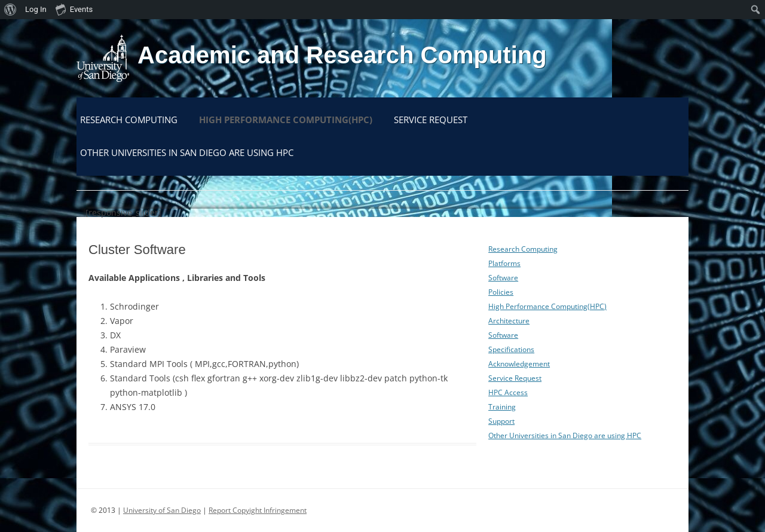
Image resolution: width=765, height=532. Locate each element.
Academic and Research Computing (342, 55)
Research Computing (129, 120)
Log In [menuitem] (36, 9)
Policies (501, 292)
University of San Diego (162, 510)
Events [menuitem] (74, 9)
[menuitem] (10, 10)
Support (501, 421)
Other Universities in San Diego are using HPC (187, 152)
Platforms (504, 263)
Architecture (509, 321)
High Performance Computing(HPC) (286, 120)
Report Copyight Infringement (258, 510)
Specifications (511, 349)
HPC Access (508, 392)
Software (503, 278)
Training (502, 407)
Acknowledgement (519, 364)
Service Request (431, 120)
